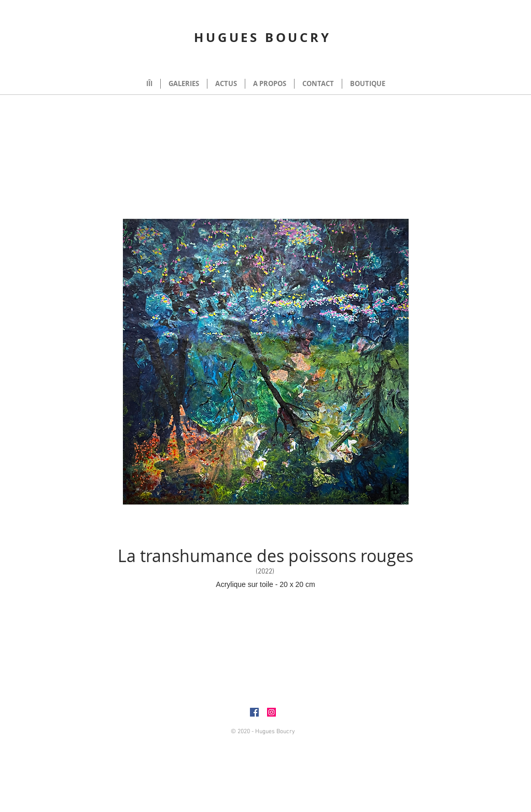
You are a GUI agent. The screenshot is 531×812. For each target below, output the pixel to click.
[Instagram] (271, 712)
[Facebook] (254, 712)
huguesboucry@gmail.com (361, 724)
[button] (509, 62)
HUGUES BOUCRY (262, 37)
